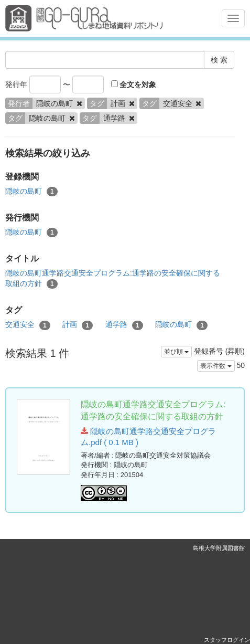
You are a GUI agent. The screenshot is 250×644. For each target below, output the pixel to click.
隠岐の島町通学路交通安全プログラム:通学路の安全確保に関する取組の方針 (113, 279)
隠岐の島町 (31, 192)
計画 (78, 325)
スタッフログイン (227, 640)
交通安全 (28, 325)
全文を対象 (134, 85)
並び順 (176, 352)
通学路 (124, 325)
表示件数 (216, 366)
